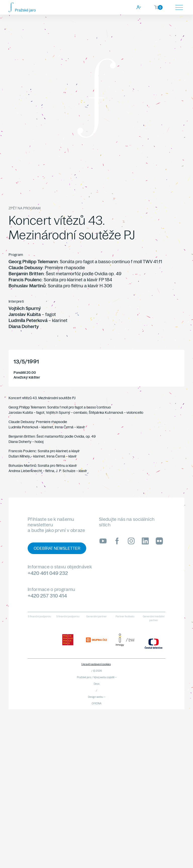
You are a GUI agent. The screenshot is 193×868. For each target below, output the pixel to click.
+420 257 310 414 (47, 596)
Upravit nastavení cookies (96, 664)
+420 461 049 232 (48, 573)
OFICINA (97, 703)
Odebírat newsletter (57, 548)
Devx (97, 684)
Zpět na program (25, 208)
